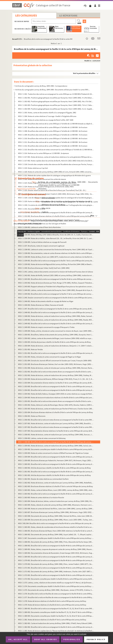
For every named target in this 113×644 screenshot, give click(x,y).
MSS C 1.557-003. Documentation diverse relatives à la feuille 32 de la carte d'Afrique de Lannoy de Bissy (56, 431)
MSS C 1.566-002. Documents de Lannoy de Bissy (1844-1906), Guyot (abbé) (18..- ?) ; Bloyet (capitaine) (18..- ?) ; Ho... (56, 534)
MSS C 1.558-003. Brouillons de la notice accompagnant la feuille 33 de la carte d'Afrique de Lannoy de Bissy (56, 442)
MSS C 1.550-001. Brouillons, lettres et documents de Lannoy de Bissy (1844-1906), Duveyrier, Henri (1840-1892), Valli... (56, 335)
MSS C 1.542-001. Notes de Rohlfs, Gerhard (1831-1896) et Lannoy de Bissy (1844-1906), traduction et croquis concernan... (56, 275)
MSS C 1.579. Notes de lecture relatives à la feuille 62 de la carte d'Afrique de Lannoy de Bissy (52, 605)
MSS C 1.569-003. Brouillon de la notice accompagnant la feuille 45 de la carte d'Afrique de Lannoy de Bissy (56, 557)
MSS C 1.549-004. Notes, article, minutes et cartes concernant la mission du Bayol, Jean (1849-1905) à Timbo (56, 331)
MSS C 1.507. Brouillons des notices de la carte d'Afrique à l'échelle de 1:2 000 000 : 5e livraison (53, 127)
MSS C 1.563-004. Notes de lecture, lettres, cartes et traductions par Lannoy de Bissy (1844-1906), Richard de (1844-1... (56, 501)
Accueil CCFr (17, 39)
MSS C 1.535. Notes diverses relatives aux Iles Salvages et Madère (42, 224)
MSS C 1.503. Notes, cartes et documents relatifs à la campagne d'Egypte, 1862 (47, 113)
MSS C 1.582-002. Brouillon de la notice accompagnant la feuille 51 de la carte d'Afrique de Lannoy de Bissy (56, 627)
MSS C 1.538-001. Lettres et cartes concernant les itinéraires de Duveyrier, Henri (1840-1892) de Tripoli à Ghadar (56, 249)
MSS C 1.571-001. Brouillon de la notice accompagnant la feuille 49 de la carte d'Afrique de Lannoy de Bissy (56, 568)
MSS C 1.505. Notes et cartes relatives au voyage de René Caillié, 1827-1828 (46, 120)
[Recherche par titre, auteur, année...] (54, 21)
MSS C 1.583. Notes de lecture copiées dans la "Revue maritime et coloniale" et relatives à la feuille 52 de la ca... (56, 631)
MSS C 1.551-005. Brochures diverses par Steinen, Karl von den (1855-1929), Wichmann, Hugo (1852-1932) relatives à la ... (56, 364)
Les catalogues (26, 15)
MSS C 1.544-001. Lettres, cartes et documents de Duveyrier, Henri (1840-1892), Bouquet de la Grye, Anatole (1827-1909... (56, 290)
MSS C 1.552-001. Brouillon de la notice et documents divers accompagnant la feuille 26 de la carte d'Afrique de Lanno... (56, 372)
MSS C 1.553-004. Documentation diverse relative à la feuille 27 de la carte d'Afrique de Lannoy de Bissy (56, 383)
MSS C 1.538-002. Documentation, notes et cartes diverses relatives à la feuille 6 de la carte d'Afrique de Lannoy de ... (56, 253)
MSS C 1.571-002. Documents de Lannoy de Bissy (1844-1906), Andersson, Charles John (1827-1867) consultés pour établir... (56, 571)
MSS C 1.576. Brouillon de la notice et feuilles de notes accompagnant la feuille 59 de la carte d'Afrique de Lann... (56, 594)
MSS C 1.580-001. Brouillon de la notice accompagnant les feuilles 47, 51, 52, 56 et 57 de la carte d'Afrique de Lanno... (56, 608)
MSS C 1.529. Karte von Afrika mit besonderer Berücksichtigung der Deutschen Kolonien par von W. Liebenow (56, 201)
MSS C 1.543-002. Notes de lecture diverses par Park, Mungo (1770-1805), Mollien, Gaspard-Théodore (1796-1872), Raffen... (56, 283)
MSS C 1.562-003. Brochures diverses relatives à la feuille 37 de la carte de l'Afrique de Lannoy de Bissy (55, 486)
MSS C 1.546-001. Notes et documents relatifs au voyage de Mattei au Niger (46, 301)
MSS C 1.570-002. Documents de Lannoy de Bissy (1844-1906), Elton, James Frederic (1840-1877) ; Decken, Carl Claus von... (56, 564)
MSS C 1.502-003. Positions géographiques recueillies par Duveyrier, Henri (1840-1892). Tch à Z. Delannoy (56, 105)
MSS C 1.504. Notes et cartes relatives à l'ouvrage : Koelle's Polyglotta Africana (47, 116)
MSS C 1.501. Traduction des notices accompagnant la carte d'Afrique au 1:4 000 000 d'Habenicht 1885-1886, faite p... (56, 94)
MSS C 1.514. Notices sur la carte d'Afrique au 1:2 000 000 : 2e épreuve (43, 153)
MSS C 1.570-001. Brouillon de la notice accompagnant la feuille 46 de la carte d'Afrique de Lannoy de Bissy (56, 560)
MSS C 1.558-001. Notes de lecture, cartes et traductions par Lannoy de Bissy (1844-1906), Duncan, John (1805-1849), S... (56, 435)
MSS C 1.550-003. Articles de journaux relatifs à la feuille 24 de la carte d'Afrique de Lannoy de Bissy (54, 342)
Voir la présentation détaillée (84, 73)
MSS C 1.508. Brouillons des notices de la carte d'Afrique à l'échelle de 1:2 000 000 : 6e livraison (53, 131)
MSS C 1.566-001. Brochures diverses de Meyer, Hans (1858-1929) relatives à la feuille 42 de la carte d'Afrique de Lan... (56, 531)
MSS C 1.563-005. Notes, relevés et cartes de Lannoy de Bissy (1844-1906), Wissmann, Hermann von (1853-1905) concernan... (56, 505)
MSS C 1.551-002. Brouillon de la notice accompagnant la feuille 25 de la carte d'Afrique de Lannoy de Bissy (56, 353)
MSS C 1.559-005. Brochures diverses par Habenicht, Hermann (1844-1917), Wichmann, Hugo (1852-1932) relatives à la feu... (56, 460)
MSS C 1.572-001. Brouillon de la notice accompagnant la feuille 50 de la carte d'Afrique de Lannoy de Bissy (56, 575)
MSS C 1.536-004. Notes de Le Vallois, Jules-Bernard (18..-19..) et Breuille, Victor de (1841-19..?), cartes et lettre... (56, 238)
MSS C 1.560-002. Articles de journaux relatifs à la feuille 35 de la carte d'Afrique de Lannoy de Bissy (54, 468)
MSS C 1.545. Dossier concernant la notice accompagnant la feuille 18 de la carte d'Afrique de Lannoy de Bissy (56, 298)
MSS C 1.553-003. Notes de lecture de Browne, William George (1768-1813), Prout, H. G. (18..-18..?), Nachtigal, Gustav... (56, 379)
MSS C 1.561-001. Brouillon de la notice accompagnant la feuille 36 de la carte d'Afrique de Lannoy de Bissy (56, 472)
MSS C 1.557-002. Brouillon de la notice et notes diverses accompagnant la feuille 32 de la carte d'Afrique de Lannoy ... (56, 427)
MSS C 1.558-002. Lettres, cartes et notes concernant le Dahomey (42, 438)
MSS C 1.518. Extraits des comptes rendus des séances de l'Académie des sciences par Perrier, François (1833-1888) (56, 164)
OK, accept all (18, 639)
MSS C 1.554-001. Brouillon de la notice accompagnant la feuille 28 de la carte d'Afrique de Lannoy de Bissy (56, 390)
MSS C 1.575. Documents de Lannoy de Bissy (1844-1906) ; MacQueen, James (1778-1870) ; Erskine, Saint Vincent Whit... (56, 590)
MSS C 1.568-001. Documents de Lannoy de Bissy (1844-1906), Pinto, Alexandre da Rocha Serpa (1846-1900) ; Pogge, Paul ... (56, 542)
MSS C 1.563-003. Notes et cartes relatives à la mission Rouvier (41, 497)
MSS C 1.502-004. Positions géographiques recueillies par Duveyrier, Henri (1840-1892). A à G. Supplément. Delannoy (56, 109)
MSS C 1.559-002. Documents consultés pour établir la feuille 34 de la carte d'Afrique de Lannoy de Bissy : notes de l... (56, 449)
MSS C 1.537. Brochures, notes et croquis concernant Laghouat (41, 246)
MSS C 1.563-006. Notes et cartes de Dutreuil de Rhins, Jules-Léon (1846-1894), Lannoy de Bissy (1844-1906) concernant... (56, 509)
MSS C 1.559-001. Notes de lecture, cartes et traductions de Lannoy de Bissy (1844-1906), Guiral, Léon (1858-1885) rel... (56, 446)
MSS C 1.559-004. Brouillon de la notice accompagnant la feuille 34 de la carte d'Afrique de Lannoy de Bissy (56, 457)
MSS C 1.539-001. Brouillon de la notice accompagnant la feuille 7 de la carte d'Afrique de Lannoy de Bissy (56, 261)
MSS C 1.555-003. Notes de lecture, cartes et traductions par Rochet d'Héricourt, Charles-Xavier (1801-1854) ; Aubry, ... (56, 409)
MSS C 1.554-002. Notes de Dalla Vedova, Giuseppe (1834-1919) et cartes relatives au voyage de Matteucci (56, 394)
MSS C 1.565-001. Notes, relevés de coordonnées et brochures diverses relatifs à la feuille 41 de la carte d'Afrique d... (56, 527)
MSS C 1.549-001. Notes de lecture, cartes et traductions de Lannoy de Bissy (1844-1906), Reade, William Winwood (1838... (56, 320)
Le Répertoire (68, 16)
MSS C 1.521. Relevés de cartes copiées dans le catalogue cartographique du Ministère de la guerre (54, 175)
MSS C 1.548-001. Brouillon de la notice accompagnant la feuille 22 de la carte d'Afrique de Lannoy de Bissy (56, 312)
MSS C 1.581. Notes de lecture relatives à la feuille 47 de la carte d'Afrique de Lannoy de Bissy (52, 620)
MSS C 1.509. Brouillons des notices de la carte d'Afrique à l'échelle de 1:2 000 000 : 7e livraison (53, 135)
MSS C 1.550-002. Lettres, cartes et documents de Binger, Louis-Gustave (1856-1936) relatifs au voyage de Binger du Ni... (56, 338)
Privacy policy (96, 639)
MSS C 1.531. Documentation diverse (32, 209)
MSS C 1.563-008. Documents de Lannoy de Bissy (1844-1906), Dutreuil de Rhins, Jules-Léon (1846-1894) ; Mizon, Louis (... (56, 516)
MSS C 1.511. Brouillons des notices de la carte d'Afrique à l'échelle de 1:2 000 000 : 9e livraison (53, 142)
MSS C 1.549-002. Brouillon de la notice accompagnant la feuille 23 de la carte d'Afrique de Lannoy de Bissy (56, 323)
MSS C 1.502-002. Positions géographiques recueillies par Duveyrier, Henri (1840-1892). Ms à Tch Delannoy (56, 101)
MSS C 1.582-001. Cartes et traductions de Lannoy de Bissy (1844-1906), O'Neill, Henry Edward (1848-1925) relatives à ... (56, 623)
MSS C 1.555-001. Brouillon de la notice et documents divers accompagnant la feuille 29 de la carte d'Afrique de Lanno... (56, 401)
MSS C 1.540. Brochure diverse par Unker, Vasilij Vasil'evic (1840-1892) (44, 268)
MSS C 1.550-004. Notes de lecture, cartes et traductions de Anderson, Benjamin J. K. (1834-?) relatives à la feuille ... (56, 346)
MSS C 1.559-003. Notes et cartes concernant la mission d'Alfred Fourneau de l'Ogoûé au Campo (53, 453)
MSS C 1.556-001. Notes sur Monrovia (32, 416)
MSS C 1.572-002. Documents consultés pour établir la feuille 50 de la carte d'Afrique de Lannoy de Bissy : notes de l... (56, 579)
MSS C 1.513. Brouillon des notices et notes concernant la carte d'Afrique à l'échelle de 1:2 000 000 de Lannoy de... (56, 150)
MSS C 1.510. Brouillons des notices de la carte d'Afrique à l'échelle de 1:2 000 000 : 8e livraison (53, 138)
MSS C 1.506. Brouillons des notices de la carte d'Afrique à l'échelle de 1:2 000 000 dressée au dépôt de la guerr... (56, 124)
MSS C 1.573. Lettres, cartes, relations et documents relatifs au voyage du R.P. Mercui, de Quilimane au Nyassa (56, 583)
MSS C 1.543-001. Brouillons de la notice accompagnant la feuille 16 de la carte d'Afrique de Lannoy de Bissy (56, 279)
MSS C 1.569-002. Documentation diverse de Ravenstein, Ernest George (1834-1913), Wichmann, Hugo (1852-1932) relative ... (56, 553)
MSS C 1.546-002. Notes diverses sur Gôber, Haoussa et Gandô (41, 305)
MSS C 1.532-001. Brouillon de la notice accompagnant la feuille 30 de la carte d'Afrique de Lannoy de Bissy (56, 212)
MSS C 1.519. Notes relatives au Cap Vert (33, 168)
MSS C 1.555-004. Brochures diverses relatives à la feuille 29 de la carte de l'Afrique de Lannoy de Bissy (55, 412)
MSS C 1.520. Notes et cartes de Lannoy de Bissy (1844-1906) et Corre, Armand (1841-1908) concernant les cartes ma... (56, 172)
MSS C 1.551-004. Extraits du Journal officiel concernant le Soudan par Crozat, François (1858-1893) (55, 361)
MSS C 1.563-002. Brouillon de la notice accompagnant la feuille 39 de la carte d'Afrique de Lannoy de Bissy (56, 494)
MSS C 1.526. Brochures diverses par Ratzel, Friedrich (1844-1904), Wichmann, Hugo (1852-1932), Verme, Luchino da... (56, 194)
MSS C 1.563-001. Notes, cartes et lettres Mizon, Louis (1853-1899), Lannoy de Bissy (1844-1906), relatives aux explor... (56, 490)
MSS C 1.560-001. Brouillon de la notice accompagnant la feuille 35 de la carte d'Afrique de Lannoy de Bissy (56, 464)
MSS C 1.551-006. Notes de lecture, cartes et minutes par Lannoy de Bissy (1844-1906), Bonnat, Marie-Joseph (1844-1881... (56, 368)
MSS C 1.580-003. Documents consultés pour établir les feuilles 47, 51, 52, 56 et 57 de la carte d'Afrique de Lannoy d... (56, 616)
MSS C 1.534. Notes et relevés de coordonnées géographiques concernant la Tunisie (49, 220)
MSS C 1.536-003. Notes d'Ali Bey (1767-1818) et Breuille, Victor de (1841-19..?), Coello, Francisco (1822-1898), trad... (56, 235)
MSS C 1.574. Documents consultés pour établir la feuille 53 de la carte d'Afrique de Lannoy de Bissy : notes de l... (56, 586)
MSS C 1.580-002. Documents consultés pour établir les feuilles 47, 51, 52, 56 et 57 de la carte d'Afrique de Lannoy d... (56, 612)
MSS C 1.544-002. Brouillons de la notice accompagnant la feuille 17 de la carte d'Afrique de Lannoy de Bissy (56, 294)
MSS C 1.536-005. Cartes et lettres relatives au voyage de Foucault (42, 242)
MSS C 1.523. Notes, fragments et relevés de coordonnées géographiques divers (47, 183)
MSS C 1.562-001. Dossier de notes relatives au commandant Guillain (43, 479)
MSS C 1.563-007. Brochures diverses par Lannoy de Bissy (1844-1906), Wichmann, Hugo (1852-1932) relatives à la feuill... (56, 512)
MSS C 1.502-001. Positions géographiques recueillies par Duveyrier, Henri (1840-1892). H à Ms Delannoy (56, 98)
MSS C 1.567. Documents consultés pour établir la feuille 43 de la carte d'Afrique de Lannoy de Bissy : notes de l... (56, 538)
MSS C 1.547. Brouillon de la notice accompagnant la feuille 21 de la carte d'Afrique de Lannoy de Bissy (56, 309)
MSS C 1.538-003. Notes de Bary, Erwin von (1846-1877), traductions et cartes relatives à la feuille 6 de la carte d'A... (56, 257)
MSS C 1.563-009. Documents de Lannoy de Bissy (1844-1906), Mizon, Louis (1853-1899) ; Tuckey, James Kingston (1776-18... (56, 520)
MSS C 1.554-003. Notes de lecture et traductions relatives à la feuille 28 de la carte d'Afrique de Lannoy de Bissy (56, 398)
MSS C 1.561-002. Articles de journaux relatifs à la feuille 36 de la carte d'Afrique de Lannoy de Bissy (54, 475)
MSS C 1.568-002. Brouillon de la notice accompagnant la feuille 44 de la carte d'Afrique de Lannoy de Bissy (56, 546)
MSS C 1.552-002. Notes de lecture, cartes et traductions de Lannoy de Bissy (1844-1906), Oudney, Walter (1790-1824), (56, 375)
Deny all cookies (46, 639)
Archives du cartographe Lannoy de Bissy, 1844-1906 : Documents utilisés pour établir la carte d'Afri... (53, 90)
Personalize (72, 639)
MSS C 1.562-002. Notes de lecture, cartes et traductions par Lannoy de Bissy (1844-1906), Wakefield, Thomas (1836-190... (56, 483)
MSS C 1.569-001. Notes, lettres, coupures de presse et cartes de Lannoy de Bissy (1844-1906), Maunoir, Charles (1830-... (56, 549)
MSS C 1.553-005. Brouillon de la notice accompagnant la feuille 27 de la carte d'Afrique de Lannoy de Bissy (56, 386)
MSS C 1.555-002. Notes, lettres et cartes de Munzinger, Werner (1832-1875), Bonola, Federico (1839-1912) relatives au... (56, 405)
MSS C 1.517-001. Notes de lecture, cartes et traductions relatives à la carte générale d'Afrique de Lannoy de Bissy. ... (56, 157)
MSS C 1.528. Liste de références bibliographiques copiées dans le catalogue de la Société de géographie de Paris (56, 198)
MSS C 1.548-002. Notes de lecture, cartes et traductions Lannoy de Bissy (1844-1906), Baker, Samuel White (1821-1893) (56, 316)
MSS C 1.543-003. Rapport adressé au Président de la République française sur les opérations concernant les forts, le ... (56, 286)
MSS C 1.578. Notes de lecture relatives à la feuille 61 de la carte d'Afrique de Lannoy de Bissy (52, 601)
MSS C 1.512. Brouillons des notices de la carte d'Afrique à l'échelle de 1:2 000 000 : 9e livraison (53, 146)
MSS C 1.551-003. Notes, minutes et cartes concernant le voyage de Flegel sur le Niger (49, 357)
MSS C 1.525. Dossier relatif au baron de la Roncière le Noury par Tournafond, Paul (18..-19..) (52, 190)
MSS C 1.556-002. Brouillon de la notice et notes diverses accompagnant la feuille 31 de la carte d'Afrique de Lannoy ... (56, 420)
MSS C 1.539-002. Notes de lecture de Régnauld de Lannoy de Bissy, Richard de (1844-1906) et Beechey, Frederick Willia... (56, 264)
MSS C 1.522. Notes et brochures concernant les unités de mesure (42, 179)
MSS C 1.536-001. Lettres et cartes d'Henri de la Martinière (39, 227)
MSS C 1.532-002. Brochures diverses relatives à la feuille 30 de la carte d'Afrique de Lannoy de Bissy (55, 216)
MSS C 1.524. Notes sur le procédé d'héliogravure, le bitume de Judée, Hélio (46, 187)
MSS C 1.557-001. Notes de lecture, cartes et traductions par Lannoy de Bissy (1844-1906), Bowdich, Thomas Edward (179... (56, 423)
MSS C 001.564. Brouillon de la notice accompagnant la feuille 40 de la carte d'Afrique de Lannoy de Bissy (56, 523)
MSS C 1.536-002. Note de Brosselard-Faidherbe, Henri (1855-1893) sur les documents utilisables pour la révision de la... (56, 231)
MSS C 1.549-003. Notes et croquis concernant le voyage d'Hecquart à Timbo (46, 327)
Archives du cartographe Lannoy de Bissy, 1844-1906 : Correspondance (41, 86)
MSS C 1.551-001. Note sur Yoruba (30, 349)
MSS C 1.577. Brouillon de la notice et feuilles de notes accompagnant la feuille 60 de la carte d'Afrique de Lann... (56, 597)
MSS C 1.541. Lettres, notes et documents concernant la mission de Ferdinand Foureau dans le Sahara (56, 272)
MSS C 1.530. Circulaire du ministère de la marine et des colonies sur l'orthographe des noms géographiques (56, 205)
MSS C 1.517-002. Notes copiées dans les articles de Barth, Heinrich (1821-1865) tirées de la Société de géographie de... (56, 161)
